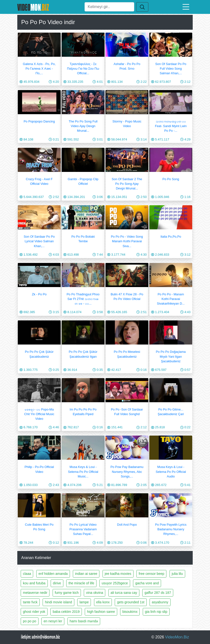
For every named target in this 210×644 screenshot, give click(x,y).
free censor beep (151, 574)
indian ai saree (86, 574)
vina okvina (95, 593)
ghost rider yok (34, 612)
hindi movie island (58, 602)
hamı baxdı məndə (84, 621)
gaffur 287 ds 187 (158, 593)
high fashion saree (101, 612)
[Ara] (109, 7)
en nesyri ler (53, 621)
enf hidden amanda (53, 574)
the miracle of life (81, 583)
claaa (27, 574)
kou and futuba (34, 583)
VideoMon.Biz (177, 637)
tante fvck (30, 602)
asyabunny (160, 602)
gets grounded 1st (131, 602)
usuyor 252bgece (115, 583)
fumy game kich (67, 593)
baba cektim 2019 (66, 612)
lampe (84, 602)
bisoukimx (130, 612)
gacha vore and (147, 583)
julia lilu (177, 574)
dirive (57, 583)
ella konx (103, 602)
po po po (30, 621)
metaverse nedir (35, 593)
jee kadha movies (118, 574)
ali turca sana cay (124, 593)
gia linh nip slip (156, 612)
